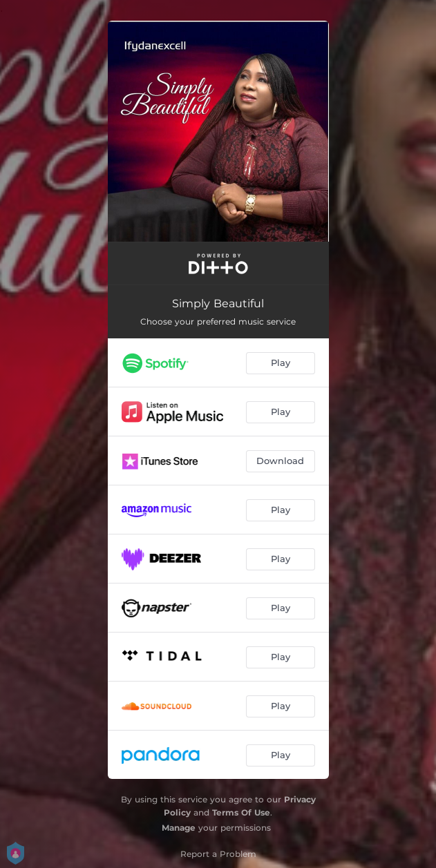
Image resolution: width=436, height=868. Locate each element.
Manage (179, 828)
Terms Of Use (241, 812)
